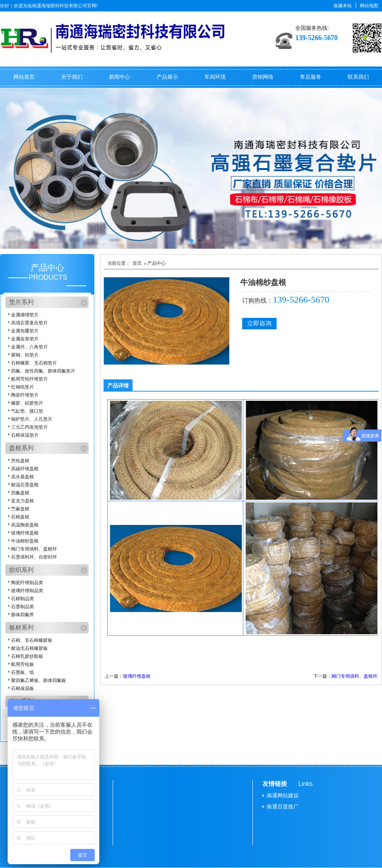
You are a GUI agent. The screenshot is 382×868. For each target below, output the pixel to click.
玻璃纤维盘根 (25, 533)
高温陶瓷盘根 (25, 525)
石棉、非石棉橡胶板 (32, 640)
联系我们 (358, 77)
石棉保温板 (23, 688)
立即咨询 (259, 323)
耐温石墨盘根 (25, 485)
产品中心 (47, 268)
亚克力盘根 (23, 501)
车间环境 (215, 77)
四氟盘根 (20, 493)
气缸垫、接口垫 (27, 411)
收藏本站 (343, 6)
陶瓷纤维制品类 (27, 583)
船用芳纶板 (23, 664)
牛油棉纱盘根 (25, 541)
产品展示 (167, 77)
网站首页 (24, 77)
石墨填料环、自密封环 (34, 557)
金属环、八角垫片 (29, 347)
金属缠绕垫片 (25, 315)
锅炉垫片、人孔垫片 (32, 419)
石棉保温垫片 (25, 435)
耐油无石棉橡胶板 (29, 648)
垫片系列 (21, 302)
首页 (137, 263)
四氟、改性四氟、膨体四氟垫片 (43, 371)
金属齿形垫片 (25, 339)
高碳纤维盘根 (25, 469)
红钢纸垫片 (23, 387)
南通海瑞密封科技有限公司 (60, 6)
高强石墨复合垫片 (29, 323)
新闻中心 (120, 77)
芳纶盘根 (20, 461)
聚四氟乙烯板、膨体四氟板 (39, 680)
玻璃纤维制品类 (27, 591)
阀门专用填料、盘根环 (34, 549)
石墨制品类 (23, 607)
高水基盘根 (23, 477)
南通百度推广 (283, 806)
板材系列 (21, 628)
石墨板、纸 (23, 672)
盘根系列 (21, 448)
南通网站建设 (283, 795)
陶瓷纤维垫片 (25, 395)
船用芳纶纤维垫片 (29, 379)
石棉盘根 (20, 517)
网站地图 (369, 6)
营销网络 (263, 77)
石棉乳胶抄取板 (27, 656)
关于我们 (72, 77)
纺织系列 (21, 570)
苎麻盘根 (20, 509)
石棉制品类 (23, 599)
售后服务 (311, 77)
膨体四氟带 (23, 615)
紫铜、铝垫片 (25, 355)
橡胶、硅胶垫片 (27, 403)
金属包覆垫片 (25, 331)
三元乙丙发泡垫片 (29, 427)
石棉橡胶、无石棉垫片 (34, 363)
